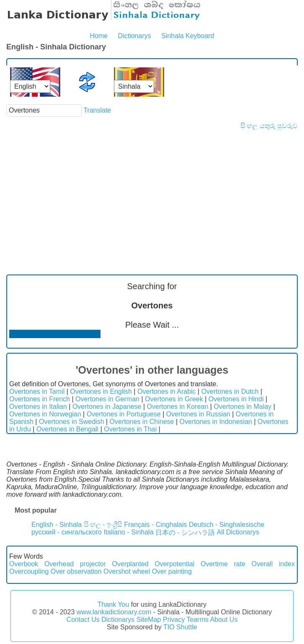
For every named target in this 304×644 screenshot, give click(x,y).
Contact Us (83, 620)
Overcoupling (29, 571)
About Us (224, 620)
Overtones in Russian (198, 414)
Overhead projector (75, 564)
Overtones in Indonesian (216, 422)
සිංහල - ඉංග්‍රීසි (103, 525)
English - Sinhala (57, 525)
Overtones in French (40, 399)
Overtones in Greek (174, 399)
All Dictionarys (238, 532)
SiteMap (149, 620)
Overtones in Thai (130, 429)
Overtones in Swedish (72, 422)
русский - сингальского (67, 532)
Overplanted (130, 564)
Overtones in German (107, 399)
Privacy (174, 620)
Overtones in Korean (178, 407)
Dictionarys (135, 36)
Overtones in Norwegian (45, 414)
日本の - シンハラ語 (185, 532)
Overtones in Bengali (68, 429)
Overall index (273, 564)
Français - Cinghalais (155, 525)
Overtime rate (223, 564)
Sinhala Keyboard (188, 36)
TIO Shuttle (180, 627)
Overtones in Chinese (142, 422)
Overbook (24, 564)
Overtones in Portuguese (124, 414)
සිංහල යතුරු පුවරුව (269, 126)
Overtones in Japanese (107, 407)
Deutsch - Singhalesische (227, 525)
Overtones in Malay (242, 407)
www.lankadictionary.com (114, 612)
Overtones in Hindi (236, 399)
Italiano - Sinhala (128, 532)
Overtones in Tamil (37, 391)
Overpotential (174, 564)
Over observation (76, 571)
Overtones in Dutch (230, 391)
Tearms (198, 620)
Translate (97, 110)
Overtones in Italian (38, 407)
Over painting (172, 571)
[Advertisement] (152, 192)
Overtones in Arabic (167, 391)
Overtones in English (101, 391)
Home (99, 36)
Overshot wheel (127, 571)
